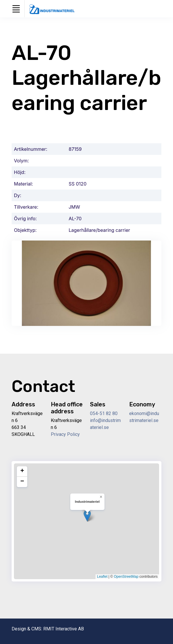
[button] (87, 516)
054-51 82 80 (104, 413)
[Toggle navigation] (16, 9)
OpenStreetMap (126, 577)
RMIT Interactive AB (64, 629)
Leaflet (102, 577)
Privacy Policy (65, 434)
